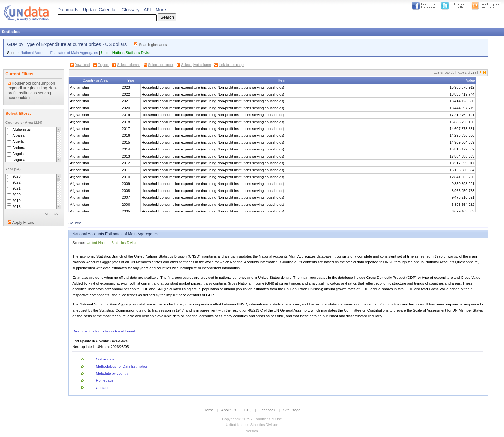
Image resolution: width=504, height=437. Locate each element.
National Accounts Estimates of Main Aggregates (59, 53)
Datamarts (68, 10)
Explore (104, 65)
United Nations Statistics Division (127, 53)
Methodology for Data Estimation (122, 366)
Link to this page (231, 65)
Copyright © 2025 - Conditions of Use (252, 419)
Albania (19, 135)
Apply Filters (23, 223)
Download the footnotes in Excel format (104, 331)
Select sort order (161, 65)
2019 (17, 201)
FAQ (248, 410)
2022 (17, 182)
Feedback (267, 410)
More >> (51, 214)
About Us (229, 410)
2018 (17, 207)
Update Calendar (100, 10)
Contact (102, 388)
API (147, 10)
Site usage (292, 410)
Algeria (18, 141)
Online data (105, 359)
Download (82, 65)
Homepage (105, 380)
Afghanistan (22, 129)
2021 (17, 188)
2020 (17, 195)
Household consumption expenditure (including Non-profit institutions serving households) (32, 91)
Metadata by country (112, 373)
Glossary (130, 10)
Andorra (19, 148)
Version (252, 431)
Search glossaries (153, 45)
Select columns (129, 65)
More (161, 10)
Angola (18, 154)
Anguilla (19, 160)
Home (209, 410)
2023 (17, 176)
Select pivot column (196, 65)
